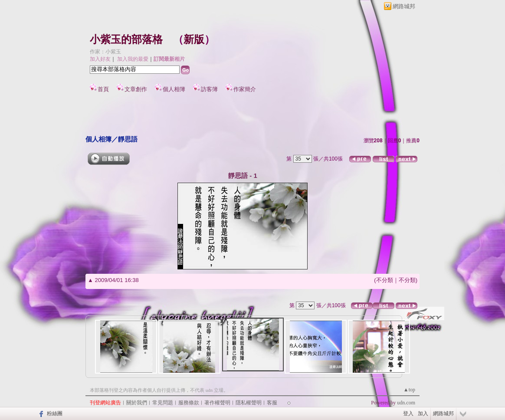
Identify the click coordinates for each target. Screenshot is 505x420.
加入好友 (100, 59)
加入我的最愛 (133, 59)
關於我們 (137, 403)
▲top (409, 390)
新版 (194, 39)
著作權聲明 (217, 403)
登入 (408, 413)
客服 (272, 403)
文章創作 (136, 89)
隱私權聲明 (249, 403)
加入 (423, 413)
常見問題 (163, 403)
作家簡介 (245, 89)
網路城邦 (404, 6)
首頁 (103, 89)
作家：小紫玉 (105, 52)
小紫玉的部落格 (126, 39)
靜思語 (128, 139)
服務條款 (189, 403)
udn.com (406, 403)
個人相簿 (174, 89)
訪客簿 (209, 89)
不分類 (385, 280)
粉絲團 (55, 413)
